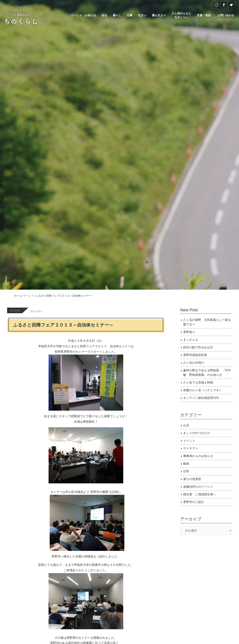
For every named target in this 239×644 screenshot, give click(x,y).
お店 (186, 425)
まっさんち (191, 340)
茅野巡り (189, 332)
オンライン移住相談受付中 (201, 398)
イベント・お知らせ (83, 15)
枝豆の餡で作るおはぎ (198, 347)
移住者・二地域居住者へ (200, 494)
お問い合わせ (226, 15)
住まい (142, 15)
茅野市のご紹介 (194, 502)
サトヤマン (191, 448)
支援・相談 (204, 15)
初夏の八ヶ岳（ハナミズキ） (203, 390)
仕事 (130, 15)
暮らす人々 (159, 15)
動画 (186, 464)
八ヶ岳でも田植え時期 (198, 382)
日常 (186, 471)
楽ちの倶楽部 (192, 479)
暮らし (117, 15)
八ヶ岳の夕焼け (194, 363)
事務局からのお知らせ (198, 456)
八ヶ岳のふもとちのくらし (181, 15)
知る (104, 15)
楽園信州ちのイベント (198, 487)
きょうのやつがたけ (197, 433)
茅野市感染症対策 (195, 355)
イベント (15, 310)
